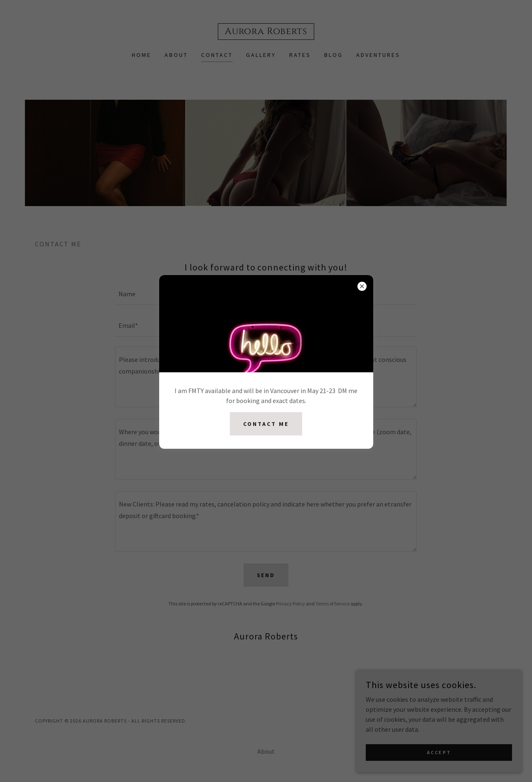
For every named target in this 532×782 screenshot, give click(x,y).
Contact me (266, 424)
